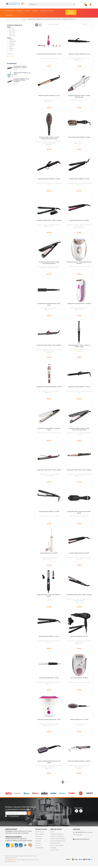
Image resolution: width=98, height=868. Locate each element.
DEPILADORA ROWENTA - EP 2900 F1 (79, 681)
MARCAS (28, 11)
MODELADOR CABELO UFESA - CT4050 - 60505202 (79, 472)
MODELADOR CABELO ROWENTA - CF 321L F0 (79, 389)
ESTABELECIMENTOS (47, 11)
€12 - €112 (12, 28)
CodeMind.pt (11, 864)
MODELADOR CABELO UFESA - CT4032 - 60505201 (49, 472)
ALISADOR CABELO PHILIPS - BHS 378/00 (79, 556)
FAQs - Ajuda (54, 854)
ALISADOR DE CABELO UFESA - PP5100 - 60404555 (49, 221)
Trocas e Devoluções (57, 849)
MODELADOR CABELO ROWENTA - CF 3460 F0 (79, 765)
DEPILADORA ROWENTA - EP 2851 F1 (22, 73)
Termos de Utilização (57, 840)
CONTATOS (9, 15)
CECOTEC (12, 39)
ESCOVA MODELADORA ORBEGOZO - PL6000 (79, 138)
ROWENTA (12, 45)
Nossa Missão (39, 838)
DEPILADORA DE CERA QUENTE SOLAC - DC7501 (49, 723)
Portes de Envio (55, 847)
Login (52, 836)
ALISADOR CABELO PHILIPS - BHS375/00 (79, 221)
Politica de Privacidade (57, 843)
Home (24, 19)
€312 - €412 (12, 34)
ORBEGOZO (12, 41)
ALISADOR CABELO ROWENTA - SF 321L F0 (49, 640)
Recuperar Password (57, 838)
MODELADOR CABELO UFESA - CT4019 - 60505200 (49, 347)
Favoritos (38, 849)
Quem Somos (40, 836)
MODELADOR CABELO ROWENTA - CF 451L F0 (20, 67)
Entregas (53, 852)
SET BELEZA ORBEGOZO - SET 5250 (79, 640)
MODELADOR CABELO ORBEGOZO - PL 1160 (49, 96)
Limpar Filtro (11, 57)
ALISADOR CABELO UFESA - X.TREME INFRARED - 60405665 (22, 80)
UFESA (11, 50)
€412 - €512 (12, 36)
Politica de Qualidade (39, 842)
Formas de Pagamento (57, 845)
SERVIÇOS (20, 11)
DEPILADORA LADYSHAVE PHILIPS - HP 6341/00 (79, 305)
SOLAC (11, 47)
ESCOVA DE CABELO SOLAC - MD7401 (79, 723)
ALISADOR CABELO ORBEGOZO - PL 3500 (79, 179)
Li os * (13, 820)
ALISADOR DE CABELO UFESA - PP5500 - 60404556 (79, 598)
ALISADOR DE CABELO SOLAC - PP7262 (49, 681)
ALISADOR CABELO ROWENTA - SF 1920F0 (49, 514)
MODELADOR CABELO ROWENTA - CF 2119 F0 (49, 179)
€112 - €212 (12, 30)
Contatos (38, 845)
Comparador (39, 852)
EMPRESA (36, 11)
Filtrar (10, 54)
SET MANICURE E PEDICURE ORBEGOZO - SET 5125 (49, 54)
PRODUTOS (11, 11)
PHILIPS (11, 43)
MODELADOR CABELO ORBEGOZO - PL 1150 (79, 54)
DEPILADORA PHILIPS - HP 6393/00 (49, 556)
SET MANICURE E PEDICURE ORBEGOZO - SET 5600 (49, 389)
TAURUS (11, 48)
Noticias (38, 847)
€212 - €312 (12, 32)
